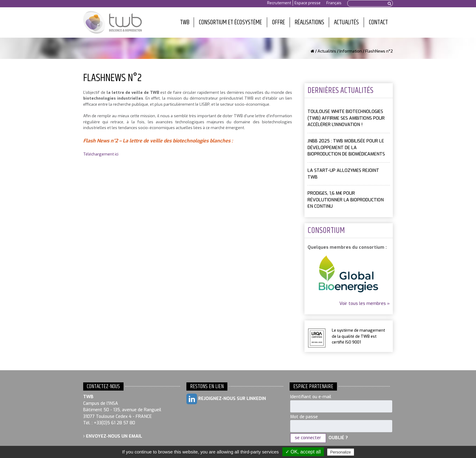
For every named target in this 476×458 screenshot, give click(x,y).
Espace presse (308, 3)
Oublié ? (338, 438)
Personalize (341, 452)
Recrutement (279, 3)
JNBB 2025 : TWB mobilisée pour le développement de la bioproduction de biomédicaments (346, 148)
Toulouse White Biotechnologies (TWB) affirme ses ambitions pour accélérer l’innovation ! (346, 118)
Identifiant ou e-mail (311, 397)
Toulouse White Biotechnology (112, 22)
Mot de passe (304, 417)
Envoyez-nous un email (113, 436)
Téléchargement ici (101, 154)
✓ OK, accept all (303, 452)
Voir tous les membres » (365, 304)
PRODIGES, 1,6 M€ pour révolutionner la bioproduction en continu (346, 200)
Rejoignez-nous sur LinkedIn (226, 399)
